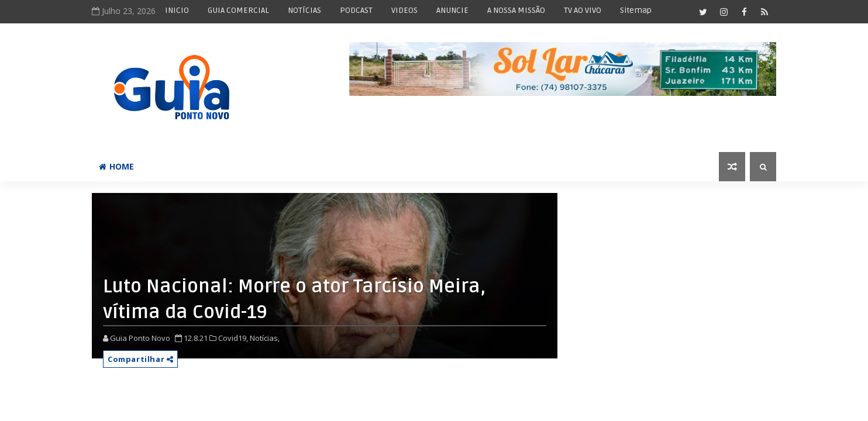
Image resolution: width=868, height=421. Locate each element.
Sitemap (636, 10)
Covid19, (233, 338)
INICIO (177, 10)
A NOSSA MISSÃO (516, 10)
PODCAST (356, 10)
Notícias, (265, 338)
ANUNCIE (452, 10)
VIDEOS (404, 10)
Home (116, 166)
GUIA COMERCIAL (238, 10)
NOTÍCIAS (304, 10)
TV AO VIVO (583, 10)
